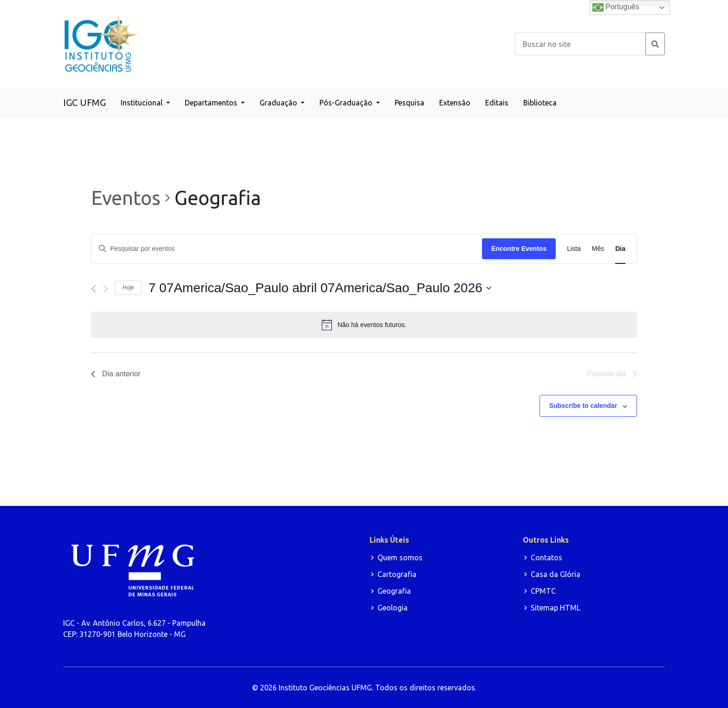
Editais (497, 103)
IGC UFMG (84, 102)
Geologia (393, 608)
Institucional (143, 103)
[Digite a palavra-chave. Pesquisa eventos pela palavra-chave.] (287, 249)
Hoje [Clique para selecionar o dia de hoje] (128, 288)
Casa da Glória (556, 574)
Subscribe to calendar (583, 406)
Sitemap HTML (556, 608)
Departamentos (212, 103)
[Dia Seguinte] (106, 289)
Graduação (279, 103)
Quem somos (400, 557)
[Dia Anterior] (94, 289)
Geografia (394, 591)
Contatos (546, 557)
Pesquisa (409, 103)
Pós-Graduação (347, 103)
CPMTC (543, 591)
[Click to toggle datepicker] (320, 288)
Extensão (455, 103)
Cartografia (397, 574)
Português (616, 7)
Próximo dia (612, 374)
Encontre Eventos (519, 249)
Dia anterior (116, 374)
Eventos (126, 198)
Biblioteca (540, 103)
